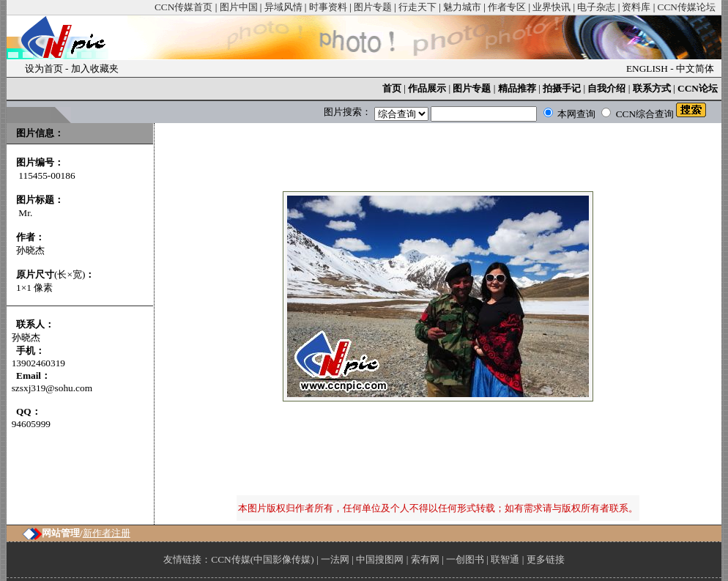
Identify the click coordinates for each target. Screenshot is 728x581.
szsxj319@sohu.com (52, 388)
